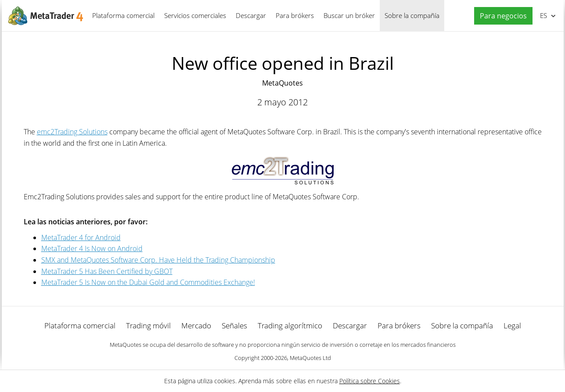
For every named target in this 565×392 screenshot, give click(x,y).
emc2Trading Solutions (72, 132)
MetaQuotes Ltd (310, 358)
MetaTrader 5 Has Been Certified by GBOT (107, 271)
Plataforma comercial (123, 15)
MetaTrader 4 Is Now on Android (92, 248)
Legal (512, 325)
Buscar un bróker (349, 15)
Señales (234, 325)
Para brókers (295, 15)
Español (543, 15)
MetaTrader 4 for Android (81, 237)
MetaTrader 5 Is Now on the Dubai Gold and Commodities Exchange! (148, 282)
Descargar (251, 15)
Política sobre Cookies (370, 381)
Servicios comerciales (195, 15)
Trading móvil (148, 325)
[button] (501, 16)
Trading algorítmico (290, 325)
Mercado (196, 325)
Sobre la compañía (412, 15)
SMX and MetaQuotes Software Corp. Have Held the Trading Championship (158, 260)
